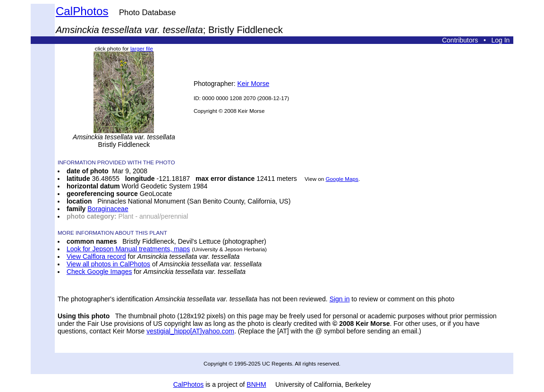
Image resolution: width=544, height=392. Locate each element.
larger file (142, 48)
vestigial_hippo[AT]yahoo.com (190, 331)
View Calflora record (96, 256)
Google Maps (342, 179)
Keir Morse (254, 84)
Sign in (340, 299)
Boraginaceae (108, 209)
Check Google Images (99, 272)
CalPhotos (82, 11)
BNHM (256, 384)
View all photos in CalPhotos (108, 264)
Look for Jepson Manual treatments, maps (128, 249)
